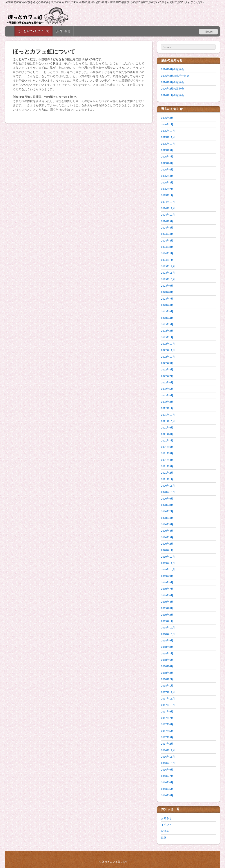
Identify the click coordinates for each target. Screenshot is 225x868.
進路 (164, 838)
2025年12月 (168, 131)
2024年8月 (167, 228)
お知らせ (166, 818)
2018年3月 (167, 673)
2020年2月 (167, 544)
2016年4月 (167, 795)
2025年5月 (167, 169)
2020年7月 (167, 511)
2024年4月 (167, 241)
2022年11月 (168, 350)
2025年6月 (167, 163)
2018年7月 (167, 653)
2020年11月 (168, 486)
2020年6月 (167, 518)
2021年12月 (168, 415)
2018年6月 (167, 660)
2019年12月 (168, 557)
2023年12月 (168, 266)
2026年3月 (167, 118)
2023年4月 (167, 318)
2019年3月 (167, 608)
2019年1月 (167, 621)
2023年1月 (167, 337)
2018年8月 (167, 647)
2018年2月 (167, 679)
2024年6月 (167, 234)
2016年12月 (168, 750)
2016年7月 (167, 776)
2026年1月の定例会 (172, 95)
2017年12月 (168, 692)
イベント (166, 825)
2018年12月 (168, 627)
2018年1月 (167, 686)
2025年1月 (167, 195)
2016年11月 (168, 757)
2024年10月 (168, 215)
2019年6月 (167, 595)
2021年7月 (167, 440)
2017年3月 (167, 737)
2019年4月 (167, 602)
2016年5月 (167, 789)
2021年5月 (167, 453)
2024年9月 (167, 221)
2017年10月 (168, 705)
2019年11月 (168, 563)
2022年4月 (167, 395)
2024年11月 (168, 208)
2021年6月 (167, 447)
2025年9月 (167, 150)
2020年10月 (168, 492)
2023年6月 (167, 305)
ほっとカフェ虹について (34, 31)
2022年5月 (167, 389)
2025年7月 (167, 157)
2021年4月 (167, 460)
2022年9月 (167, 363)
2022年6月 (167, 382)
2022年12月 (168, 344)
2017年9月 (167, 711)
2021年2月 (167, 473)
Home (10, 31)
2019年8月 (167, 582)
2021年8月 (167, 434)
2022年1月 (167, 408)
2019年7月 (167, 589)
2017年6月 (167, 724)
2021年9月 (167, 428)
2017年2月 (167, 744)
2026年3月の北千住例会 (175, 76)
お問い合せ (63, 31)
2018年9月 (167, 640)
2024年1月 (167, 260)
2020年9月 (167, 499)
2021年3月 (167, 466)
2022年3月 (167, 402)
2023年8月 (167, 292)
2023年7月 (167, 299)
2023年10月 (168, 279)
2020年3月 (167, 537)
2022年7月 (167, 376)
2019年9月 (167, 576)
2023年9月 (167, 286)
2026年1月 (167, 124)
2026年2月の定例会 (172, 89)
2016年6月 (167, 782)
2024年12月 (168, 202)
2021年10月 (168, 421)
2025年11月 (168, 137)
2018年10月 (168, 634)
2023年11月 (168, 273)
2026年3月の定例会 (172, 82)
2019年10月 (168, 569)
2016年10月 (168, 763)
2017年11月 (168, 699)
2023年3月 (167, 324)
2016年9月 (167, 770)
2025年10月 (168, 144)
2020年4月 (167, 531)
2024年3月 (167, 247)
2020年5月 (167, 524)
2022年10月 (168, 357)
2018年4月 (167, 666)
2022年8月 (167, 369)
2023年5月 (167, 311)
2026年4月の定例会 (172, 69)
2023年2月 (167, 331)
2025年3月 (167, 182)
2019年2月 (167, 615)
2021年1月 (167, 479)
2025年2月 (167, 189)
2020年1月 (167, 550)
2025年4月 (167, 176)
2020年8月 (167, 505)
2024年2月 (167, 253)
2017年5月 (167, 731)
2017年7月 (167, 718)
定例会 (165, 831)
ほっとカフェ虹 (111, 862)
